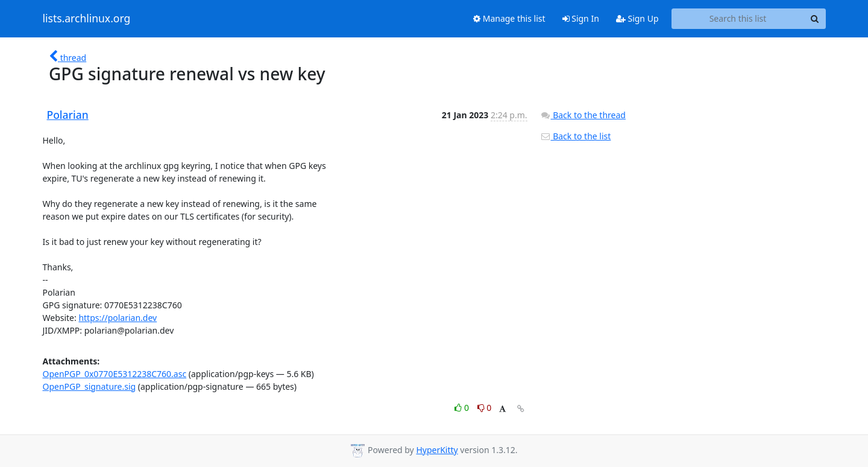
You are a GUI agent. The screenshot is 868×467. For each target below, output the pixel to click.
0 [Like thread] (463, 408)
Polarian (68, 115)
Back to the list (576, 136)
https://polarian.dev (118, 318)
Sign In (581, 18)
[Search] (815, 19)
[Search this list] (738, 19)
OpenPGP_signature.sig (90, 386)
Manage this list (509, 18)
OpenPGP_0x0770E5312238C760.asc (115, 374)
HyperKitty (437, 450)
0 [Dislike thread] (485, 408)
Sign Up (637, 18)
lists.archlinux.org (87, 19)
